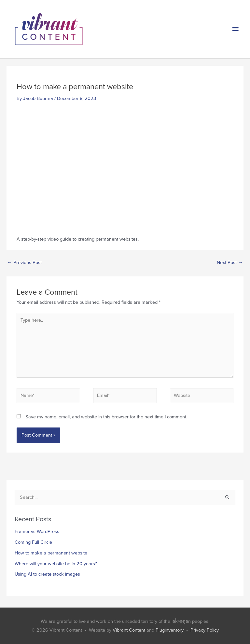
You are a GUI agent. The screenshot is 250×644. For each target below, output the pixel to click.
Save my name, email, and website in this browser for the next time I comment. (106, 417)
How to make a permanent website (51, 553)
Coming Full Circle (33, 542)
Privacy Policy (205, 630)
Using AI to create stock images (47, 574)
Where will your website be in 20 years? (56, 564)
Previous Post (24, 263)
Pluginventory (170, 630)
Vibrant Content (129, 630)
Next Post (230, 263)
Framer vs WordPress (37, 532)
